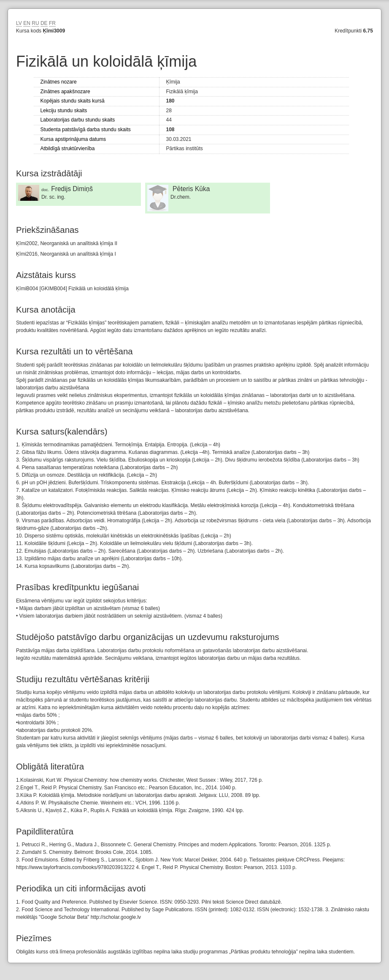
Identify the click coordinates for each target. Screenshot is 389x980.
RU (35, 23)
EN (27, 23)
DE (44, 23)
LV (19, 23)
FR (52, 23)
